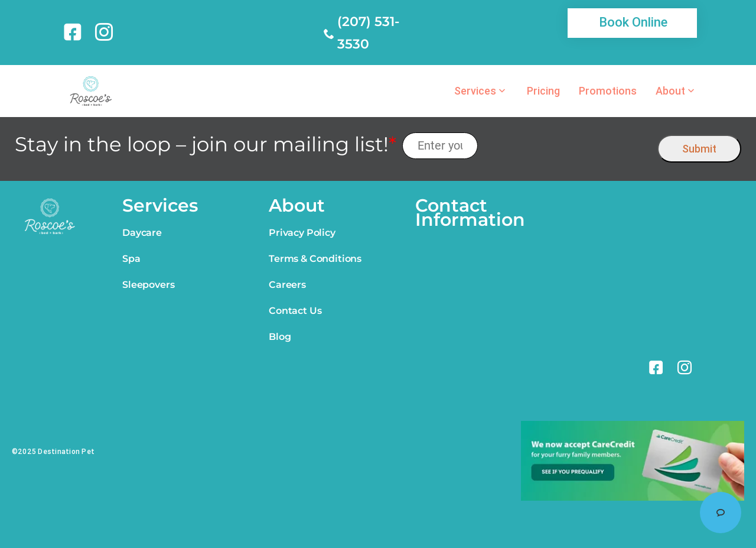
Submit (699, 149)
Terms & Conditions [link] (315, 259)
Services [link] (475, 91)
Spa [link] (131, 259)
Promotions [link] (608, 91)
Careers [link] (287, 285)
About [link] (670, 91)
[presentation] (568, 146)
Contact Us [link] (295, 311)
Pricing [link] (543, 91)
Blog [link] (280, 337)
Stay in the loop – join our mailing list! (206, 145)
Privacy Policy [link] (302, 233)
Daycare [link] (142, 233)
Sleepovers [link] (148, 285)
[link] (75, 32)
